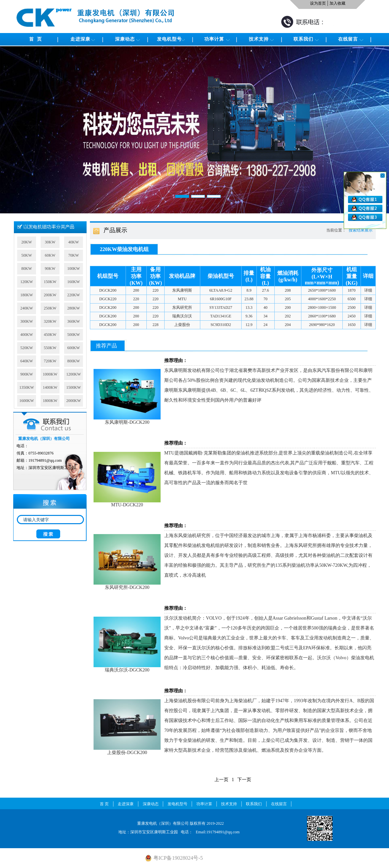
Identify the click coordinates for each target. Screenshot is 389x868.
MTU (182, 299)
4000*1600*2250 (322, 299)
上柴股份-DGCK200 (127, 750)
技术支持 (259, 39)
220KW (74, 295)
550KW (50, 348)
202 (288, 316)
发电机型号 (169, 39)
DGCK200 (108, 290)
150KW (50, 282)
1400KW (50, 387)
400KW (27, 335)
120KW (27, 282)
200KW (50, 295)
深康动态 (125, 39)
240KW (27, 308)
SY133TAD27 (221, 307)
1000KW (50, 374)
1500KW (74, 387)
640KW (27, 361)
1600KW (27, 401)
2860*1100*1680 (322, 316)
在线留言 (348, 39)
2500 (352, 307)
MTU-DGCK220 (127, 503)
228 (155, 325)
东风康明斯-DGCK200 (127, 420)
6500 (352, 299)
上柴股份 (182, 325)
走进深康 (80, 39)
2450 (352, 316)
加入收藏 (337, 3)
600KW (74, 348)
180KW (27, 295)
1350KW (27, 387)
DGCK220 (108, 299)
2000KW (74, 401)
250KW (50, 308)
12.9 (249, 325)
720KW (50, 361)
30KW (50, 242)
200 (136, 290)
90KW (50, 269)
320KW (50, 321)
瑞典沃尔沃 (182, 316)
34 (265, 316)
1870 (352, 290)
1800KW (50, 401)
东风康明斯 (182, 290)
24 (265, 325)
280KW (74, 308)
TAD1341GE (221, 316)
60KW (50, 255)
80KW (27, 269)
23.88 (249, 299)
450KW (50, 335)
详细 (368, 290)
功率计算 (214, 39)
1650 (352, 325)
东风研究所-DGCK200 (127, 585)
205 (288, 299)
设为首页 (318, 3)
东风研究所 (182, 307)
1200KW (74, 374)
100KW (74, 269)
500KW (74, 335)
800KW (74, 361)
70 (265, 299)
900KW (27, 374)
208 (288, 290)
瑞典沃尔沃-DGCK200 (127, 668)
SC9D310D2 (221, 325)
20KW (27, 242)
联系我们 (303, 39)
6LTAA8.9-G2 (221, 290)
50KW (27, 255)
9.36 (249, 316)
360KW (74, 321)
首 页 (36, 39)
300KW (27, 321)
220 (155, 290)
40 (265, 307)
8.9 (249, 290)
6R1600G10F (221, 299)
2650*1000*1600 (322, 290)
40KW (74, 242)
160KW (74, 282)
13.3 (249, 307)
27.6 (266, 290)
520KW (27, 348)
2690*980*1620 (322, 325)
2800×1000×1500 (322, 307)
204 (288, 325)
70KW (74, 255)
